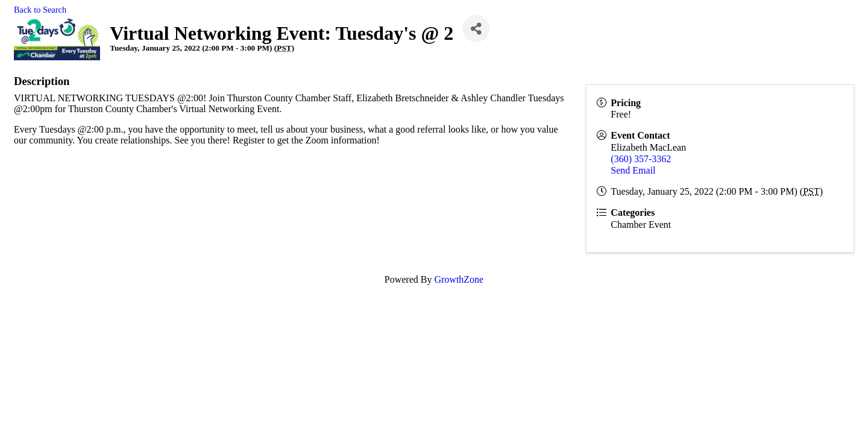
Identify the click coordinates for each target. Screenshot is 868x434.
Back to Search (40, 10)
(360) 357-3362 (641, 159)
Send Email (633, 170)
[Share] (476, 29)
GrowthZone (459, 279)
